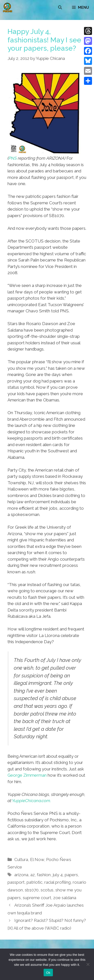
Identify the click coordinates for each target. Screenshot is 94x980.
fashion (44, 875)
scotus (47, 890)
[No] (88, 964)
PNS (13, 158)
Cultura (21, 859)
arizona (21, 875)
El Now (37, 859)
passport (16, 882)
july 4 (58, 875)
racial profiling (58, 882)
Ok (48, 973)
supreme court (37, 898)
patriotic (34, 882)
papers (71, 875)
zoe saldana (65, 898)
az (33, 875)
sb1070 (32, 890)
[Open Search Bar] (60, 7)
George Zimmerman (27, 775)
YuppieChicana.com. (31, 801)
